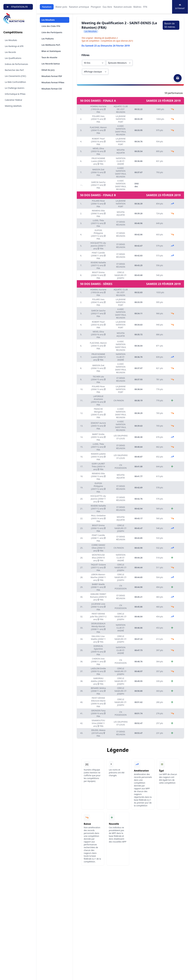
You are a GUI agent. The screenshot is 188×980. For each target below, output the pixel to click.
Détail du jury (48, 70)
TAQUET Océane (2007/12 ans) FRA (98, 567)
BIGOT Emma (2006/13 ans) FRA (98, 275)
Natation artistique (79, 7)
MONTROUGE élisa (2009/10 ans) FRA (98, 558)
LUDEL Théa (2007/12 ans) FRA (98, 223)
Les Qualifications (13, 58)
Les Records (10, 52)
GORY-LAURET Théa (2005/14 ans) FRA (98, 466)
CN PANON (119, 400)
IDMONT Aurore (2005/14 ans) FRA (98, 426)
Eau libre (107, 7)
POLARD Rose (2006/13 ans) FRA (98, 204)
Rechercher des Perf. (14, 70)
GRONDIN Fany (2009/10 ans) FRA (98, 713)
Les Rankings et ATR (14, 46)
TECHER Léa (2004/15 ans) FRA (98, 379)
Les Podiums (48, 39)
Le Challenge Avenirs (15, 88)
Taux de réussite (49, 57)
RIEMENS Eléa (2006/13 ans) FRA (98, 213)
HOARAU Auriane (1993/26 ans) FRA (98, 109)
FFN (145, 7)
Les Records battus (51, 64)
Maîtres (137, 7)
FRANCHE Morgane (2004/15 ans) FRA (98, 413)
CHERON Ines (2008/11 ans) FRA (98, 661)
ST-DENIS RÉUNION (121, 223)
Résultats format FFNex (53, 82)
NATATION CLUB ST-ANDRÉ (121, 161)
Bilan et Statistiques (51, 51)
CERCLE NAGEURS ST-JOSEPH (121, 275)
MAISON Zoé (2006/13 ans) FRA (98, 172)
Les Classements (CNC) (15, 76)
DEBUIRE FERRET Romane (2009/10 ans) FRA (98, 597)
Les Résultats (11, 40)
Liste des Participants (52, 32)
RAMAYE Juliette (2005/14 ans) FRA (98, 457)
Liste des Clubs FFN (51, 26)
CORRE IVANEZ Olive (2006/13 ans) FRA (98, 548)
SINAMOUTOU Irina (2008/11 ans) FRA (98, 723)
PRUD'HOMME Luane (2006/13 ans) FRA (98, 161)
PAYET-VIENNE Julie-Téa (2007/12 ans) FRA (98, 617)
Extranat (180, 7)
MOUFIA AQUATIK (121, 151)
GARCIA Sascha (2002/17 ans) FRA (98, 185)
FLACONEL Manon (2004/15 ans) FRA (98, 130)
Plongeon (96, 7)
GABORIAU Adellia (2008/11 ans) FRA (98, 681)
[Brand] (18, 18)
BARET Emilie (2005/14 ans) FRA (98, 437)
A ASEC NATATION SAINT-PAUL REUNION (121, 130)
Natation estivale (123, 7)
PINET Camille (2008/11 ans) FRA (98, 256)
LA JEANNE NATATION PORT (121, 119)
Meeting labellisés (13, 106)
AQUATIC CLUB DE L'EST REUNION (121, 109)
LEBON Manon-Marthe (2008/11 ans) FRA (98, 577)
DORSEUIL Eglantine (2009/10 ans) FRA (98, 650)
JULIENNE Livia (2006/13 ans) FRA (98, 607)
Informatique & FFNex (15, 94)
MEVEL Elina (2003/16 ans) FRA (98, 151)
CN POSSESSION (121, 466)
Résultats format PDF (52, 76)
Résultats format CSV (52, 89)
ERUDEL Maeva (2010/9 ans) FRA (98, 733)
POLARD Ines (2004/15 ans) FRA (98, 119)
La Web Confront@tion (15, 82)
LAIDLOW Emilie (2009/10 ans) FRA (98, 671)
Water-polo (61, 7)
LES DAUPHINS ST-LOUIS (121, 437)
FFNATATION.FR (17, 7)
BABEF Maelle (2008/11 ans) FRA (98, 587)
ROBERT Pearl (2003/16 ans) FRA (98, 141)
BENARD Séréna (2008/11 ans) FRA (98, 691)
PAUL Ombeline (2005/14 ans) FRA (98, 518)
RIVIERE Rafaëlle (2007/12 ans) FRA (98, 265)
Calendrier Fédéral (13, 100)
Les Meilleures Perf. (51, 45)
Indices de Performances (16, 64)
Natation (47, 7)
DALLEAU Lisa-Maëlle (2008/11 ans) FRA (98, 639)
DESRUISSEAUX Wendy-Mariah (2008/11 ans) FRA (98, 628)
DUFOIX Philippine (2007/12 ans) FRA (98, 234)
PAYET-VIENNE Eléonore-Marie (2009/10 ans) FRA (98, 702)
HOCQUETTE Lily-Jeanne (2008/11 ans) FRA (98, 246)
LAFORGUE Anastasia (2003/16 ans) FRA (98, 400)
